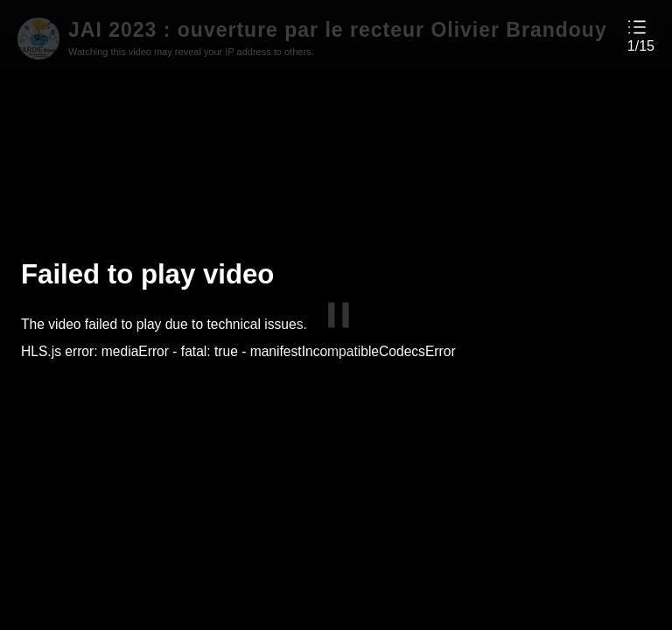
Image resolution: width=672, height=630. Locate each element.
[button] (641, 35)
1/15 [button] (641, 46)
